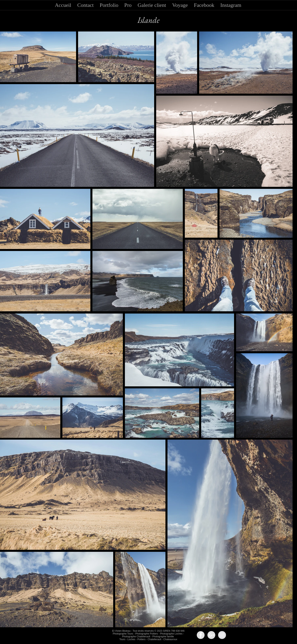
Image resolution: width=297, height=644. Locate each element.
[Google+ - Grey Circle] (211, 635)
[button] (85, 4)
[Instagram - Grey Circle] (222, 635)
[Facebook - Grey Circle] (201, 635)
